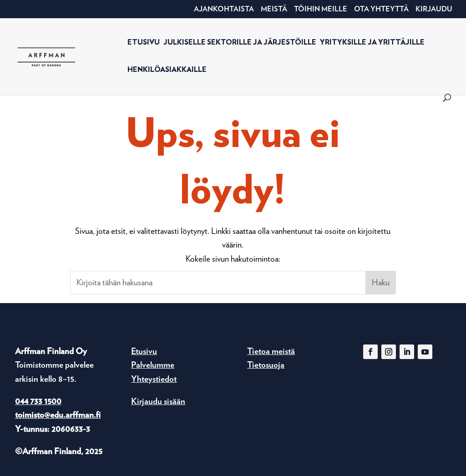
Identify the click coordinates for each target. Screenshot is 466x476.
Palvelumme (153, 365)
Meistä (274, 9)
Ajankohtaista (224, 9)
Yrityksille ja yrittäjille (372, 43)
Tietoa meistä (271, 351)
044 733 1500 (38, 401)
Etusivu (144, 43)
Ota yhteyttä (381, 9)
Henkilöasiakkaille (167, 70)
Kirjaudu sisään (158, 401)
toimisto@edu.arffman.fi (58, 415)
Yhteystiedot (154, 379)
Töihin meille (321, 9)
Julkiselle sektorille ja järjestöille (240, 43)
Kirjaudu (434, 9)
